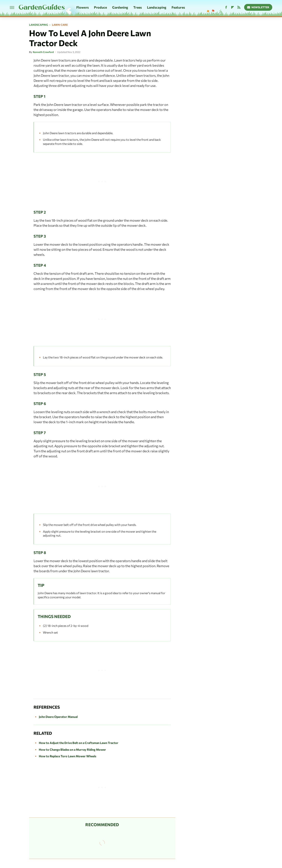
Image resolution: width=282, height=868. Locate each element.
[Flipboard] (232, 7)
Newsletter (258, 7)
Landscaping (157, 7)
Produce (100, 7)
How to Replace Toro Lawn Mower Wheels (67, 756)
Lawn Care (60, 25)
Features (178, 7)
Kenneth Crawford (43, 52)
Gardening (120, 7)
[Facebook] (226, 7)
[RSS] (239, 7)
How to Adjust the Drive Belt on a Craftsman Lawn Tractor (79, 743)
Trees (138, 7)
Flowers (82, 7)
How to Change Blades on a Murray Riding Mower (72, 749)
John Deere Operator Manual (58, 717)
